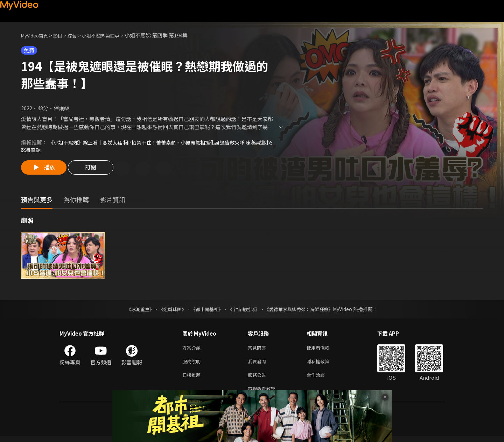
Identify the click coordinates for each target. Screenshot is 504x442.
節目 (63, 35)
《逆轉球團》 (168, 310)
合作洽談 (321, 379)
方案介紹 (193, 349)
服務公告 (258, 379)
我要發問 (258, 364)
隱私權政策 (324, 364)
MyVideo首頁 (37, 35)
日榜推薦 (193, 379)
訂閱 (95, 170)
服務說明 (193, 364)
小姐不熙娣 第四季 (111, 35)
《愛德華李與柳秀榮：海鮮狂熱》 (303, 310)
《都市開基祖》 (205, 310)
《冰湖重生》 (134, 310)
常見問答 (258, 349)
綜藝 (79, 35)
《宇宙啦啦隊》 (244, 310)
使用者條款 (324, 349)
